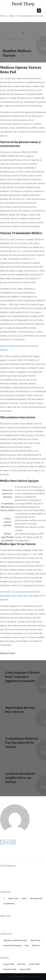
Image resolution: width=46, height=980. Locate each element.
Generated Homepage (13, 945)
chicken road (13, 898)
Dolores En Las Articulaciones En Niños (20, 592)
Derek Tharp (35, 940)
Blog (27, 945)
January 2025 (25, 969)
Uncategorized (36, 898)
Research (36, 945)
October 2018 (34, 964)
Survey (24, 898)
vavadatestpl (9, 903)
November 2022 (10, 969)
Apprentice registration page (15, 940)
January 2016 (9, 964)
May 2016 (21, 964)
